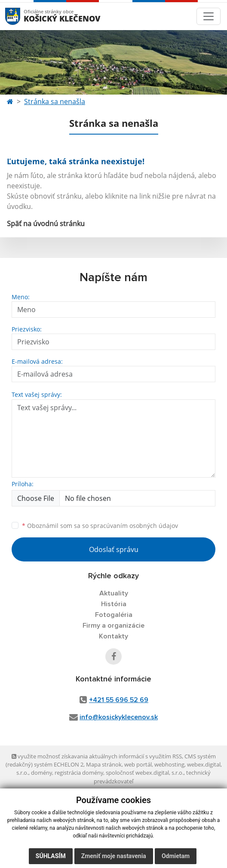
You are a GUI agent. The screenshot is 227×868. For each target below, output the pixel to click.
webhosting (169, 764)
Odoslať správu (114, 549)
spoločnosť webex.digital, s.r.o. (145, 773)
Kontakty (113, 636)
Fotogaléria (114, 615)
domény (41, 773)
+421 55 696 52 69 (119, 700)
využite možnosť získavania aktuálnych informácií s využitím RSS (97, 756)
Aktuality (114, 593)
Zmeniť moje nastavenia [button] (114, 856)
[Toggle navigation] (209, 16)
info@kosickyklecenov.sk (119, 717)
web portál (138, 764)
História (114, 604)
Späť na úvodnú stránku (46, 224)
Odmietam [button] (176, 856)
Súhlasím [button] (51, 856)
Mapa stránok (104, 764)
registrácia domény (79, 773)
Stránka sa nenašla (55, 101)
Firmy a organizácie (113, 626)
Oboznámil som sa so (100, 526)
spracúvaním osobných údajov (134, 526)
